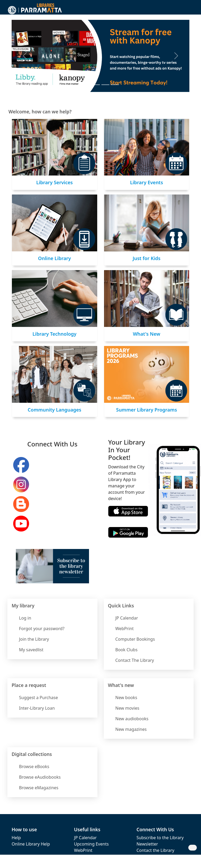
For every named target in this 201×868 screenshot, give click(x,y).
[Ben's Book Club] (96, 85)
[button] (183, 10)
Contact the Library (155, 850)
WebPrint (83, 850)
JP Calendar (85, 838)
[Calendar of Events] (115, 85)
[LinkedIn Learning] (105, 85)
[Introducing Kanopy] (86, 85)
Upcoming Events (91, 844)
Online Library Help (31, 844)
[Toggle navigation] (190, 10)
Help (16, 838)
